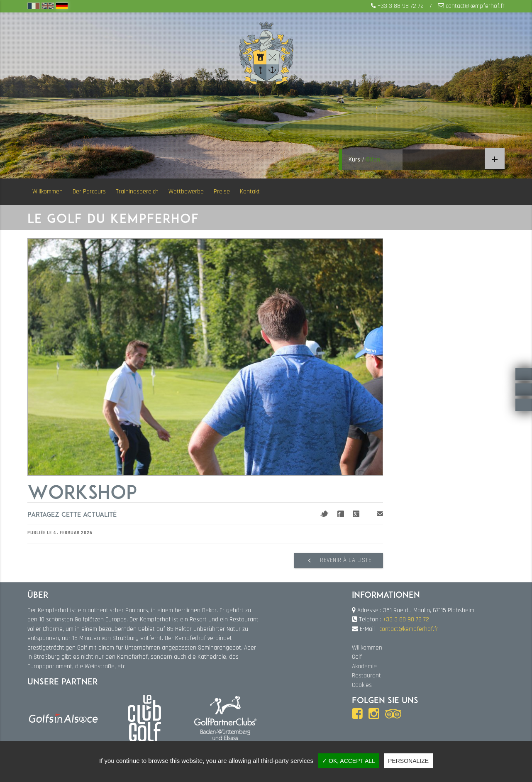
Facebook (341, 514)
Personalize (408, 761)
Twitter (325, 514)
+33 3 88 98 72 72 (401, 6)
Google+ (356, 514)
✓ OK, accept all (349, 761)
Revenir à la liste (337, 560)
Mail (380, 514)
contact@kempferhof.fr (475, 6)
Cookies (362, 685)
